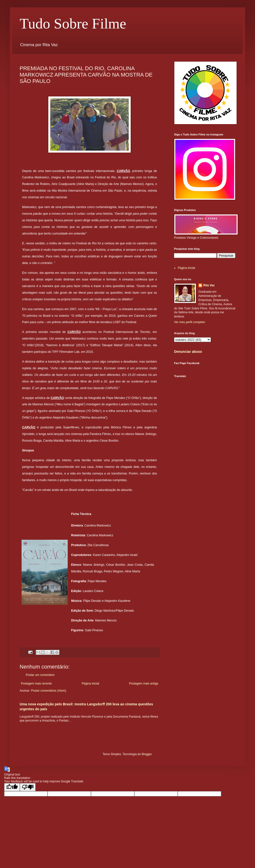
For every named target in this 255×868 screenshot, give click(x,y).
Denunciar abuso (188, 352)
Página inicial (90, 684)
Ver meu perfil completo (190, 322)
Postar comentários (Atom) (49, 691)
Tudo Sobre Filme (73, 24)
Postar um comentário (40, 675)
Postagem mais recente (36, 684)
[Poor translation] (28, 787)
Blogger (147, 754)
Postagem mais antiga (144, 684)
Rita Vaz (209, 285)
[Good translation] (12, 787)
